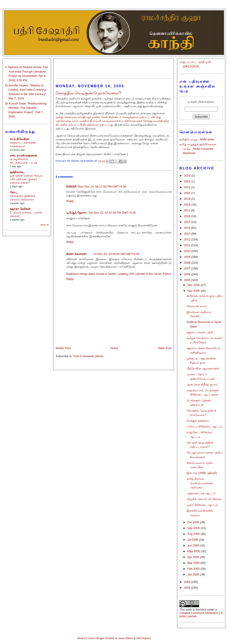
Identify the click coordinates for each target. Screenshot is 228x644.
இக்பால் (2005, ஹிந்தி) (202, 473)
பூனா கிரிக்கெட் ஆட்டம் (202, 505)
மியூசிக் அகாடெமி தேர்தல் (204, 499)
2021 (188, 187)
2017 (188, 210)
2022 (188, 181)
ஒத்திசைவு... (18, 172)
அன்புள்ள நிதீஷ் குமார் (202, 385)
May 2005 (194, 551)
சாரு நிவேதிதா (20, 139)
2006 (188, 274)
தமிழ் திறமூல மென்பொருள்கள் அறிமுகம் (200, 483)
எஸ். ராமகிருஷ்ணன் (23, 155)
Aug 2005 (194, 534)
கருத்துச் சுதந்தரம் (198, 421)
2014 (188, 228)
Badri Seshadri (77, 254)
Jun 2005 (194, 545)
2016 (188, 216)
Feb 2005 (194, 569)
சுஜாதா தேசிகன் (20, 209)
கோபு (14, 192)
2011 (188, 245)
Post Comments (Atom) (89, 356)
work (189, 610)
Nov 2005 (194, 291)
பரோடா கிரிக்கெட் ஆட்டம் (204, 426)
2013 (188, 234)
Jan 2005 (194, 574)
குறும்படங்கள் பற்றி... (201, 332)
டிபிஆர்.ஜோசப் (77, 213)
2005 (188, 280)
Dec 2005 (194, 285)
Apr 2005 (194, 557)
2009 (188, 257)
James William (125, 638)
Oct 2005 (194, 522)
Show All (44, 225)
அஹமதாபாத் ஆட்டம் (201, 493)
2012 (188, 239)
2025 (188, 176)
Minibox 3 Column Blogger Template (96, 638)
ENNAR (71, 187)
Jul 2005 (193, 540)
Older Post (165, 348)
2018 (188, 205)
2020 (188, 193)
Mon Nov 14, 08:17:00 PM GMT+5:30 (102, 187)
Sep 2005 (194, 528)
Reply (70, 201)
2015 (188, 222)
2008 (188, 263)
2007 (188, 268)
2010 (188, 251)
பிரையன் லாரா (197, 306)
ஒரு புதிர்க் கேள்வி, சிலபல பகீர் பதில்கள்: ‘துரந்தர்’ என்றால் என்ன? (26, 179)
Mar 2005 (194, 563)
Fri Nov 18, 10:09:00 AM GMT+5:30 (116, 254)
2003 (188, 588)
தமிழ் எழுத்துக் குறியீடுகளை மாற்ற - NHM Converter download (198, 149)
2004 (188, 582)
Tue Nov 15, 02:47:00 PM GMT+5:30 (112, 213)
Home (114, 348)
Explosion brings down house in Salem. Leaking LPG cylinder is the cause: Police (119, 274)
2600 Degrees (144, 638)
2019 (188, 199)
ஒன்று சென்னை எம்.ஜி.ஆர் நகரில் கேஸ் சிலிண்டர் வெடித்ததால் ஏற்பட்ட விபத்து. (109, 117)
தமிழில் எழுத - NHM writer (197, 139)
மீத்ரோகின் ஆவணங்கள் (203, 368)
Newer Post (63, 348)
